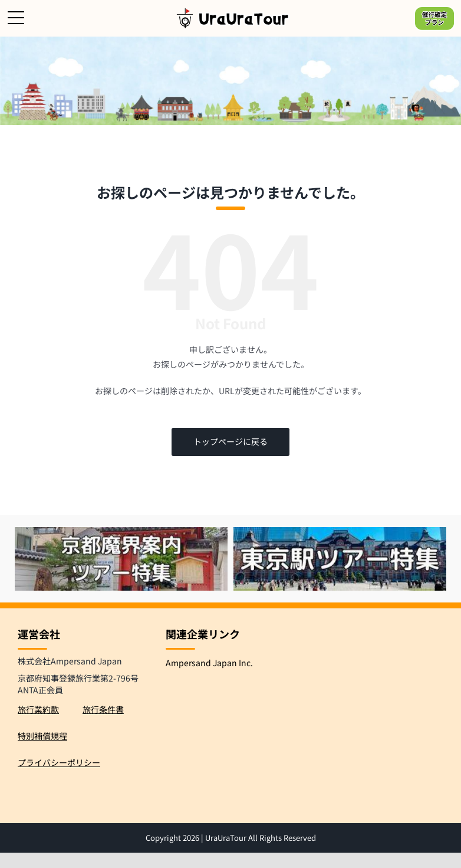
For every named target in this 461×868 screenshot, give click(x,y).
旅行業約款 (38, 709)
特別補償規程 (42, 736)
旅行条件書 (103, 709)
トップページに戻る (230, 441)
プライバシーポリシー (59, 762)
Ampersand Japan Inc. (209, 663)
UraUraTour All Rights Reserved (261, 838)
